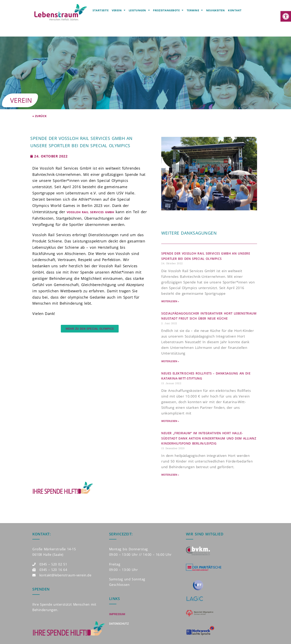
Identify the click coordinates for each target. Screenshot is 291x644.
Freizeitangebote (168, 10)
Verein (119, 10)
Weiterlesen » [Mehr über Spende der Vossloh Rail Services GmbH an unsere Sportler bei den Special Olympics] (170, 301)
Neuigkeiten (216, 10)
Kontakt (235, 10)
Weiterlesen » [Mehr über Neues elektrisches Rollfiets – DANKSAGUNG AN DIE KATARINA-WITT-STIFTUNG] (170, 421)
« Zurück (39, 116)
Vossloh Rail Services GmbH (90, 212)
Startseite (101, 10)
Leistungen (139, 10)
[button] (286, 16)
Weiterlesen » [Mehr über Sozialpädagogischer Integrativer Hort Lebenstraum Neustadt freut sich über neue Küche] (170, 361)
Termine (195, 10)
